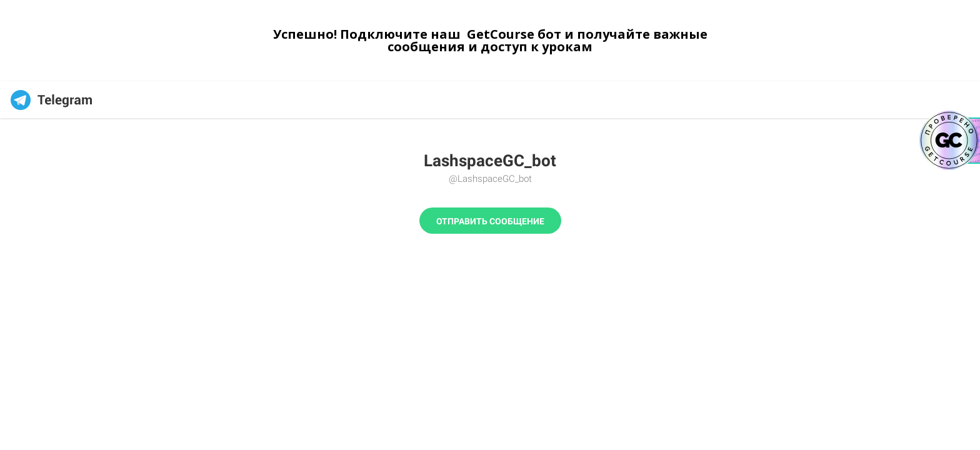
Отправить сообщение (490, 221)
